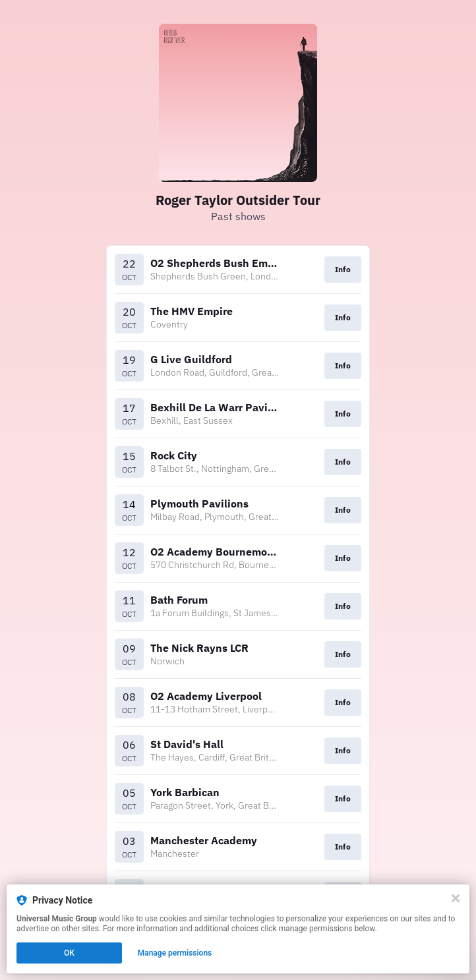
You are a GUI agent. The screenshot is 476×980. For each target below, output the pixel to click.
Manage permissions (175, 953)
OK (69, 953)
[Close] (456, 898)
